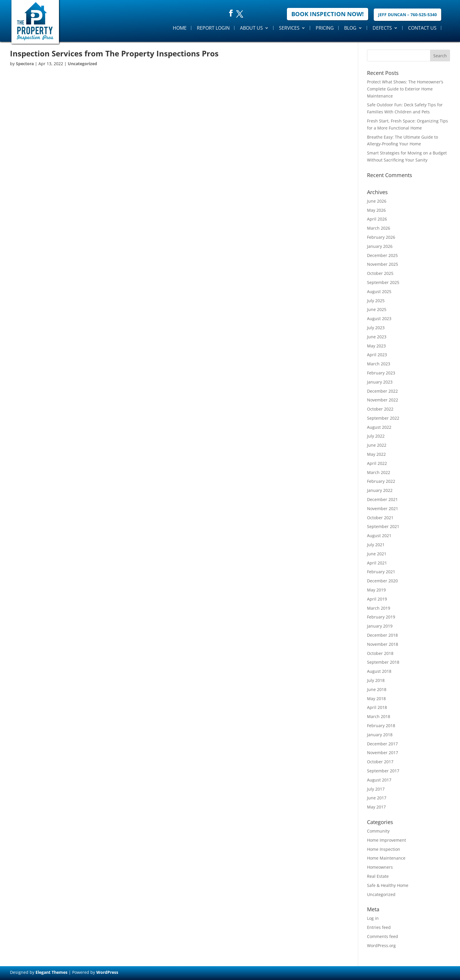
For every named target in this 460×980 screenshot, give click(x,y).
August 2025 (379, 291)
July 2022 (376, 436)
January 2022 (380, 490)
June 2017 (377, 798)
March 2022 (379, 472)
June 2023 (377, 337)
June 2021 (377, 554)
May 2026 (376, 210)
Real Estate (378, 876)
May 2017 (376, 807)
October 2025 (380, 273)
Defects (382, 28)
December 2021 (382, 499)
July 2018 (376, 680)
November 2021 (383, 509)
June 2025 (377, 309)
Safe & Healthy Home (388, 885)
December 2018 (382, 635)
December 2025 (382, 255)
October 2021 (380, 518)
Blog (350, 28)
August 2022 (379, 427)
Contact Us (422, 28)
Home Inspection (384, 849)
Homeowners (380, 867)
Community (378, 831)
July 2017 (376, 789)
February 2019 (381, 617)
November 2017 (383, 753)
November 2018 (383, 644)
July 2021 (376, 545)
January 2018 (380, 735)
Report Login (213, 28)
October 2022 (380, 409)
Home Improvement (387, 840)
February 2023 (381, 373)
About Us (251, 28)
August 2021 (379, 536)
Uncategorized (82, 64)
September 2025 (383, 282)
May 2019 (376, 590)
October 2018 (380, 653)
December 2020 (382, 581)
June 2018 (377, 689)
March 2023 (379, 364)
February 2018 (381, 726)
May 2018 (376, 699)
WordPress (107, 972)
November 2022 (383, 400)
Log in (373, 918)
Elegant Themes (51, 972)
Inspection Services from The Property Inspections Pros (114, 53)
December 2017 (382, 744)
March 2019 (379, 608)
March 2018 (379, 716)
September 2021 (383, 526)
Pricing (325, 28)
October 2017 (380, 762)
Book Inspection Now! (328, 14)
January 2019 (380, 626)
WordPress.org (381, 945)
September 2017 (383, 771)
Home (180, 28)
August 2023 (379, 318)
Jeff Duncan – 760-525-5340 (407, 15)
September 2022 (383, 418)
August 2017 (379, 780)
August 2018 (379, 671)
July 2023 (376, 328)
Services (289, 28)
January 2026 (380, 246)
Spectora (25, 64)
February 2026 (381, 237)
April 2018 (377, 707)
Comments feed (383, 936)
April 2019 (377, 599)
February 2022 (381, 481)
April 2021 (377, 563)
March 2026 (379, 228)
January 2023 (380, 382)
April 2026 (377, 219)
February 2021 (381, 572)
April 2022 (377, 463)
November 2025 (383, 264)
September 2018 (383, 662)
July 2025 (376, 301)
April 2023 (377, 355)
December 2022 (382, 391)
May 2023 (376, 346)
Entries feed (379, 927)
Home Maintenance (386, 858)
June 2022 (377, 445)
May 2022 (376, 454)
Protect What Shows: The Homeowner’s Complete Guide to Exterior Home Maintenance (405, 89)
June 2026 (377, 201)
